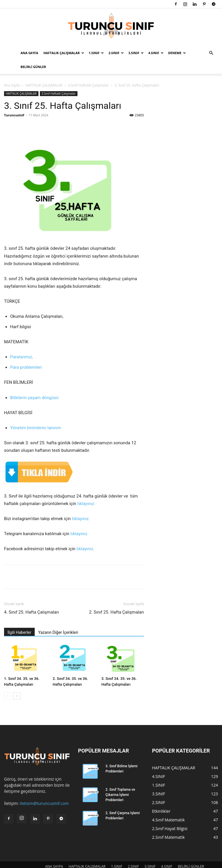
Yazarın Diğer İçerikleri (58, 619)
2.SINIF (116, 53)
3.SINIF (136, 53)
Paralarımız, (21, 343)
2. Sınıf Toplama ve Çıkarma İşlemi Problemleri (120, 781)
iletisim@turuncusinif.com (44, 789)
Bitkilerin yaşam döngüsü (34, 384)
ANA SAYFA (29, 53)
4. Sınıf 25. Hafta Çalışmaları (32, 598)
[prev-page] (8, 682)
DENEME (177, 53)
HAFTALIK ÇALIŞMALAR (64, 53)
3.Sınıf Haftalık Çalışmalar (59, 80)
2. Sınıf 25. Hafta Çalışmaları (116, 598)
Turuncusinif (14, 101)
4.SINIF (156, 53)
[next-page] (17, 682)
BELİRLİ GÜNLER (33, 67)
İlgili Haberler (19, 619)
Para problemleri (26, 353)
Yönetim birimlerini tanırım (36, 414)
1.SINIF (96, 53)
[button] (211, 53)
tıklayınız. (86, 490)
